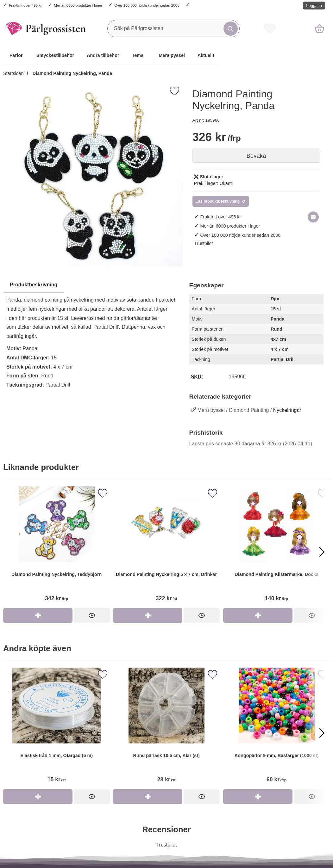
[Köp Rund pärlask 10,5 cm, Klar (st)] (148, 797)
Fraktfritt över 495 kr (25, 5)
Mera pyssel (172, 55)
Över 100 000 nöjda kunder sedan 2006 (147, 5)
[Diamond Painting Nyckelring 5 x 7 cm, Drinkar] (166, 547)
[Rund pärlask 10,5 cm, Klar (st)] (166, 728)
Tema (138, 55)
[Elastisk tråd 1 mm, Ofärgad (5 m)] (57, 728)
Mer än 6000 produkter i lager (78, 5)
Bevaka (256, 156)
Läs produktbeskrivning (218, 201)
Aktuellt (206, 55)
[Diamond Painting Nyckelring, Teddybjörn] (57, 547)
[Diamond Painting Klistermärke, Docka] (276, 547)
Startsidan (13, 73)
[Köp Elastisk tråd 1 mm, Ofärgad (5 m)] (38, 797)
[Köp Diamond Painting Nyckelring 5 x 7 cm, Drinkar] (148, 615)
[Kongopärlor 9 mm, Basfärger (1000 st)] (276, 728)
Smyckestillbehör (55, 55)
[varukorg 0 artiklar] (320, 28)
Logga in (314, 6)
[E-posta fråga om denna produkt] (313, 217)
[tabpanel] (93, 337)
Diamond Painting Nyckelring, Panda (72, 73)
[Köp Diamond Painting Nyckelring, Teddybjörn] (38, 615)
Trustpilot (204, 243)
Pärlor (16, 55)
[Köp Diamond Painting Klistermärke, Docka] (258, 615)
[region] (93, 285)
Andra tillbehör (103, 55)
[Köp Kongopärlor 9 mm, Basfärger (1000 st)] (258, 797)
